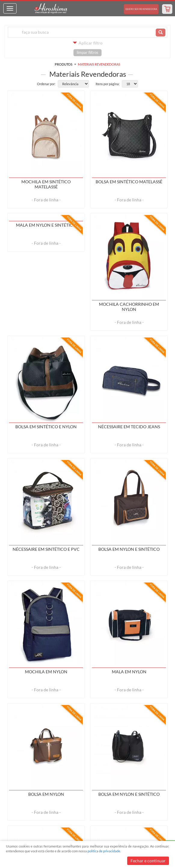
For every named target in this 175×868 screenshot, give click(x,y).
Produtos (64, 64)
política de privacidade (104, 851)
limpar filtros (87, 53)
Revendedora (141, 9)
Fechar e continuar (148, 861)
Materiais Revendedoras (99, 64)
